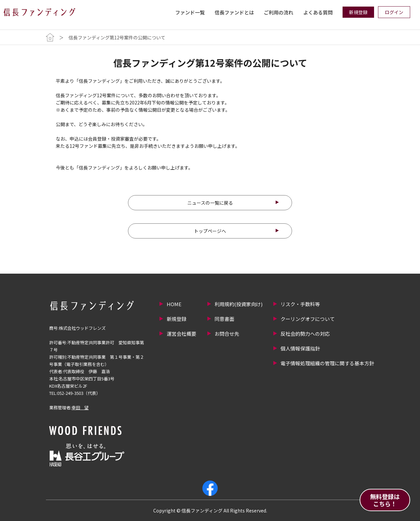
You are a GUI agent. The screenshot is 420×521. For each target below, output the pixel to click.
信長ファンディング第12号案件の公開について (117, 37)
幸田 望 (80, 408)
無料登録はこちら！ (385, 500)
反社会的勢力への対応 (305, 334)
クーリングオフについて (308, 319)
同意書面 (224, 319)
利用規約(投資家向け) (239, 304)
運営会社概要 (181, 334)
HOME (174, 304)
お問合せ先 (227, 334)
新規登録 (177, 319)
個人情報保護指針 (300, 348)
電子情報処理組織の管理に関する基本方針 (327, 363)
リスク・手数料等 (300, 304)
